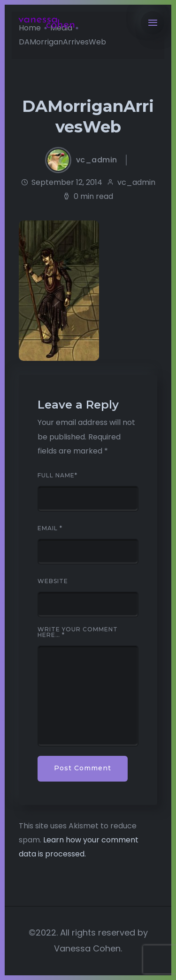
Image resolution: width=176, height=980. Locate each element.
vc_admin (97, 160)
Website (53, 581)
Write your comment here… (78, 632)
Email (50, 528)
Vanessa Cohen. (88, 948)
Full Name (57, 475)
